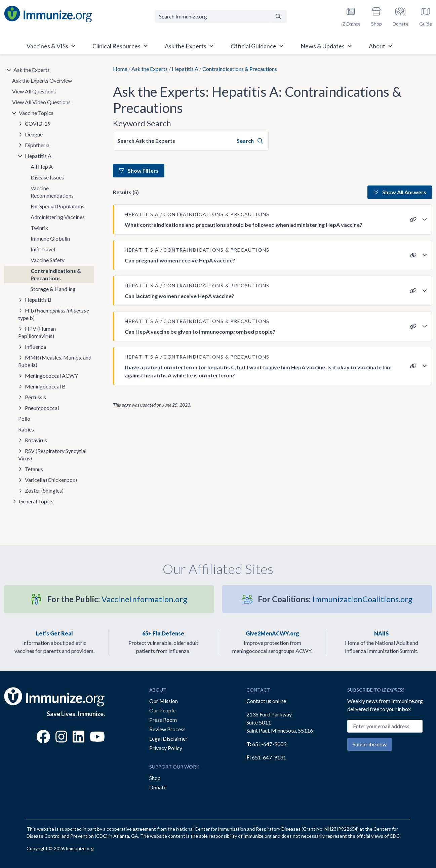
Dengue (34, 134)
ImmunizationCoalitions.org (335, 599)
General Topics (36, 501)
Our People (162, 710)
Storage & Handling (53, 289)
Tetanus (34, 469)
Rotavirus (36, 440)
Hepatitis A (185, 69)
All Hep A (42, 167)
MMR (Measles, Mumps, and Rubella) (55, 361)
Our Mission (164, 701)
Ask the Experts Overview (42, 80)
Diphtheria (37, 145)
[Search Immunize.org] (212, 16)
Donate (158, 787)
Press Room (163, 720)
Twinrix (39, 228)
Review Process (167, 729)
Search (250, 141)
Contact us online (266, 701)
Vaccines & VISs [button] (51, 46)
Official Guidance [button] (257, 46)
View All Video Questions (41, 102)
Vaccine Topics (36, 113)
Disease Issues (47, 177)
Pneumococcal (42, 408)
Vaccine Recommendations (52, 192)
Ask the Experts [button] (190, 46)
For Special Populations (57, 206)
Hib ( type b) (53, 314)
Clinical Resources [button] (121, 46)
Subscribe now (370, 744)
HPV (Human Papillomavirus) (37, 332)
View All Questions (34, 91)
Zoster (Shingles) (44, 490)
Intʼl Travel (43, 249)
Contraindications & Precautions (56, 274)
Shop (155, 778)
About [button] (381, 46)
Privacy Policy (166, 748)
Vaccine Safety (48, 260)
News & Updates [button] (327, 46)
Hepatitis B (38, 300)
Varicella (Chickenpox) (51, 480)
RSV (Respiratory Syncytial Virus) (52, 454)
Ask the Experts (150, 69)
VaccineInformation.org (117, 599)
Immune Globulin (50, 238)
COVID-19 (38, 123)
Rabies (26, 429)
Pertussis (35, 397)
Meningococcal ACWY (51, 376)
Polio (24, 419)
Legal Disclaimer (168, 738)
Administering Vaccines (58, 217)
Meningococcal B (45, 386)
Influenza (35, 347)
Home (120, 69)
